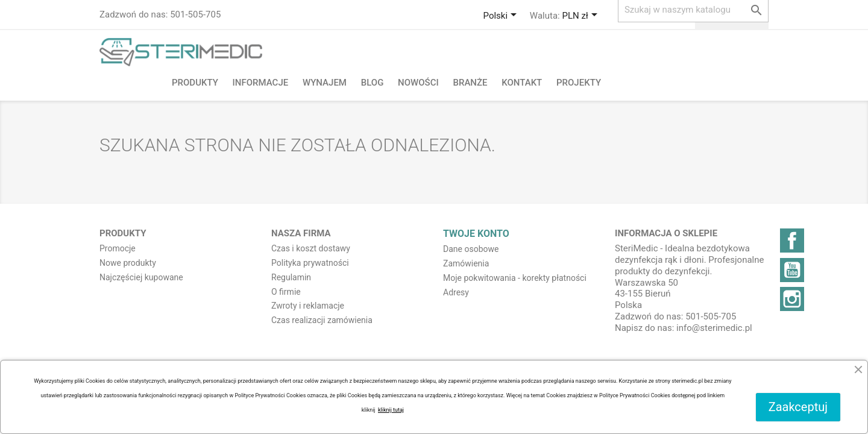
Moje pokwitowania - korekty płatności (515, 278)
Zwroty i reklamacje (308, 306)
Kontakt (522, 83)
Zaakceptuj (798, 407)
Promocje (118, 248)
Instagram (792, 299)
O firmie (286, 292)
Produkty (195, 83)
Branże (470, 83)
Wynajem (325, 83)
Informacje (261, 83)
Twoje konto (476, 234)
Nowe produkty (128, 263)
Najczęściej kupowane (141, 277)
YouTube (792, 270)
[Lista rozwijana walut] (581, 16)
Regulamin (291, 277)
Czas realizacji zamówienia (322, 320)
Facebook (792, 241)
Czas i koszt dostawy (311, 248)
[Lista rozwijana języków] (502, 16)
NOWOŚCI (418, 83)
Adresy (456, 292)
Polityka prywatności (310, 263)
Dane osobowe (471, 249)
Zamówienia (466, 263)
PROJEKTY (579, 83)
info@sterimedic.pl (714, 328)
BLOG (373, 83)
